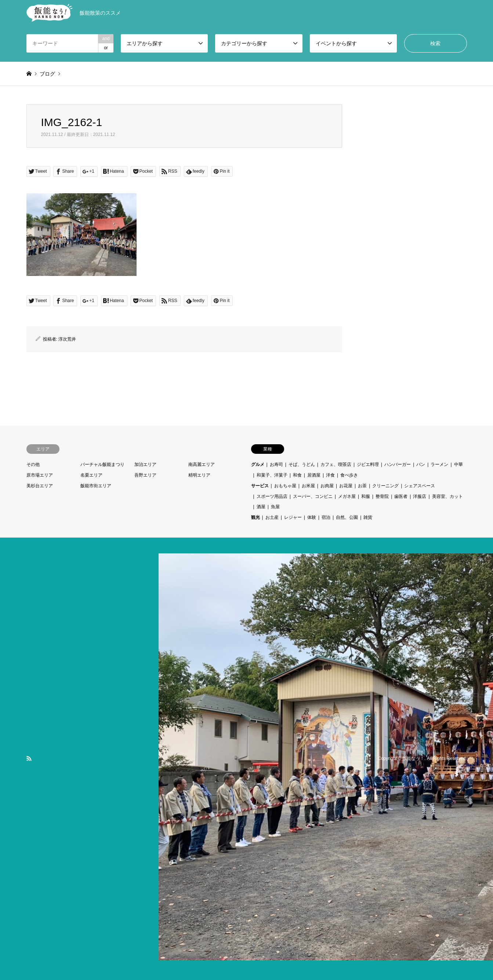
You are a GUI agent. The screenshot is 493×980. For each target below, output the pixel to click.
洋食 (330, 475)
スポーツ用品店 (272, 496)
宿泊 (326, 517)
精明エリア (199, 475)
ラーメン (439, 464)
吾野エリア (145, 475)
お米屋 (308, 486)
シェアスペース (420, 486)
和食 (297, 475)
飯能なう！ (413, 758)
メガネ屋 (347, 496)
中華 (458, 464)
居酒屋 (314, 475)
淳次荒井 (67, 339)
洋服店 (420, 496)
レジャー (293, 517)
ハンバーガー (398, 464)
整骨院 (382, 496)
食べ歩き (349, 475)
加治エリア (145, 464)
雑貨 (368, 517)
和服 (366, 496)
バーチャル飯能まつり (102, 464)
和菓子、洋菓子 (272, 475)
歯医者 (401, 496)
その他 (33, 464)
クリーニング (385, 486)
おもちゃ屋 (285, 486)
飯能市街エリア (96, 486)
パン (421, 464)
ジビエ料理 (368, 464)
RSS (29, 758)
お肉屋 (327, 486)
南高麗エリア (202, 464)
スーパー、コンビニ (313, 496)
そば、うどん (302, 464)
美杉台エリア (40, 486)
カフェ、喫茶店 (336, 464)
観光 (255, 517)
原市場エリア (40, 475)
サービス (260, 486)
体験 (312, 517)
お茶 (362, 486)
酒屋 (261, 507)
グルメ (258, 464)
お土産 (272, 517)
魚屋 (275, 507)
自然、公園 (347, 517)
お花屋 (346, 486)
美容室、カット (447, 496)
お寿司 (276, 464)
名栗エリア (91, 475)
